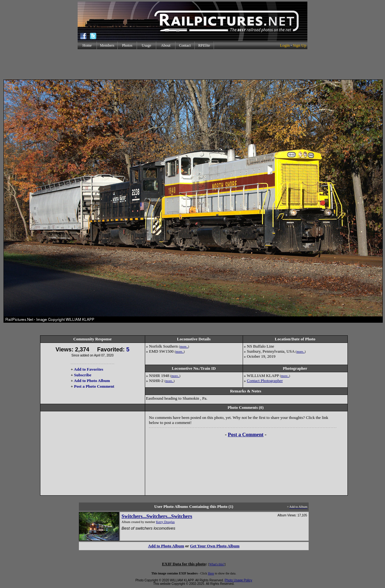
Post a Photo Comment (94, 386)
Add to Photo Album (92, 381)
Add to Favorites (89, 369)
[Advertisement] (192, 64)
